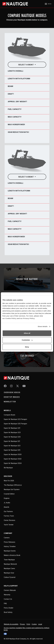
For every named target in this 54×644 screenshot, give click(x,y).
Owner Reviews (9, 520)
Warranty (7, 595)
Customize (27, 340)
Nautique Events (10, 551)
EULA (28, 624)
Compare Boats (9, 415)
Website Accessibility (11, 624)
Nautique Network (10, 564)
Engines (7, 498)
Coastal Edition (9, 494)
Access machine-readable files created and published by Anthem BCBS (27, 629)
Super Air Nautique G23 (12, 432)
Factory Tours (9, 516)
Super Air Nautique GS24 (13, 463)
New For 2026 (9, 481)
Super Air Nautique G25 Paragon (15, 424)
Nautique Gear (9, 573)
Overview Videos (12, 392)
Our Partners (8, 511)
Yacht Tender (9, 525)
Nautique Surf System (12, 489)
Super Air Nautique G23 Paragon (15, 419)
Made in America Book (12, 555)
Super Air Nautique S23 (12, 446)
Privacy (23, 624)
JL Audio (7, 503)
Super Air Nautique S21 (12, 441)
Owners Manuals (10, 590)
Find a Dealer (9, 608)
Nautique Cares (9, 568)
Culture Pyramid (10, 577)
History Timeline (10, 546)
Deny (27, 347)
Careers (7, 538)
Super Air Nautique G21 (12, 428)
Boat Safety (8, 612)
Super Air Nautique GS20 (13, 454)
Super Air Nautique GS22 (13, 459)
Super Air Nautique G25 (12, 437)
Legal (40, 624)
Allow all (27, 333)
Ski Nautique (8, 468)
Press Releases (9, 542)
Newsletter (10, 402)
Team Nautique (9, 560)
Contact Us (8, 599)
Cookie (34, 624)
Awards (6, 507)
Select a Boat (26, 65)
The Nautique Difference (13, 485)
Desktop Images (12, 397)
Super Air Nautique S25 (12, 450)
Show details (43, 326)
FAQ (5, 603)
